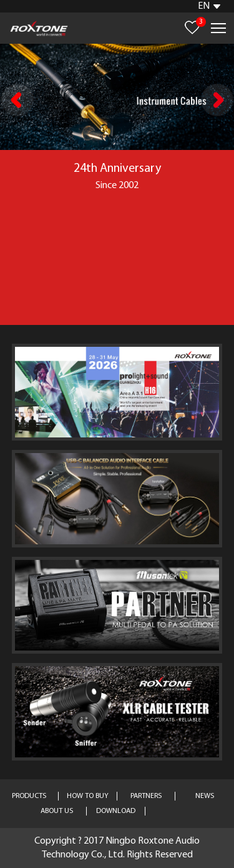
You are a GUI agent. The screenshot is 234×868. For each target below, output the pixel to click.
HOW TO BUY (88, 796)
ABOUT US (57, 811)
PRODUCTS (29, 796)
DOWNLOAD (116, 811)
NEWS (205, 796)
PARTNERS (146, 796)
